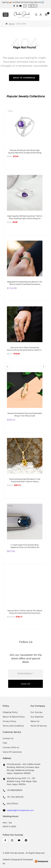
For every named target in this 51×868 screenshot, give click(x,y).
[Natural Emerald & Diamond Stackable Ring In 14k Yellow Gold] (25, 400)
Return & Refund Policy (14, 717)
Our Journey (36, 712)
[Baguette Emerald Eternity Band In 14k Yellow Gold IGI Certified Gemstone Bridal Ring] (25, 268)
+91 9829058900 (15, 790)
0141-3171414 (12, 804)
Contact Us (8, 738)
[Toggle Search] (36, 15)
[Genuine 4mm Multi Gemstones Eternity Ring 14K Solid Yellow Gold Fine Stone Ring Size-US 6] (25, 334)
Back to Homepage (24, 78)
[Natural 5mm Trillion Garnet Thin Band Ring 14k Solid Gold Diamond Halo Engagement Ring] (25, 597)
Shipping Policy (10, 712)
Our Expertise (37, 717)
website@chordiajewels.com (20, 810)
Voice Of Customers (12, 752)
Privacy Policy (9, 721)
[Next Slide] (43, 367)
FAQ (5, 743)
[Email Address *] (26, 674)
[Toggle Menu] (6, 15)
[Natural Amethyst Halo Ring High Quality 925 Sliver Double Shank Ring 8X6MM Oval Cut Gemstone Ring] (25, 136)
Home (12, 24)
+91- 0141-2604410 (15, 797)
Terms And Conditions (13, 726)
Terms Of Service (39, 726)
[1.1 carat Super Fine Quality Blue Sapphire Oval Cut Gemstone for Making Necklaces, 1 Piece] (25, 531)
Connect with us (11, 747)
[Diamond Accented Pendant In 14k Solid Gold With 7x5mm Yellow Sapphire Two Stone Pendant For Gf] (25, 465)
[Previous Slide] (8, 367)
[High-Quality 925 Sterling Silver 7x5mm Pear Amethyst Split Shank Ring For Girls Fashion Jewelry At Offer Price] (25, 202)
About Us (35, 721)
